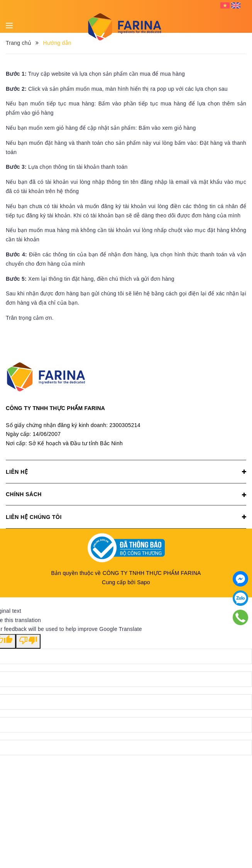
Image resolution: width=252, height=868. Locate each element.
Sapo (144, 582)
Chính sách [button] (126, 495)
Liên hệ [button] (126, 472)
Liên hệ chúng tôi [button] (126, 517)
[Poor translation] (28, 641)
